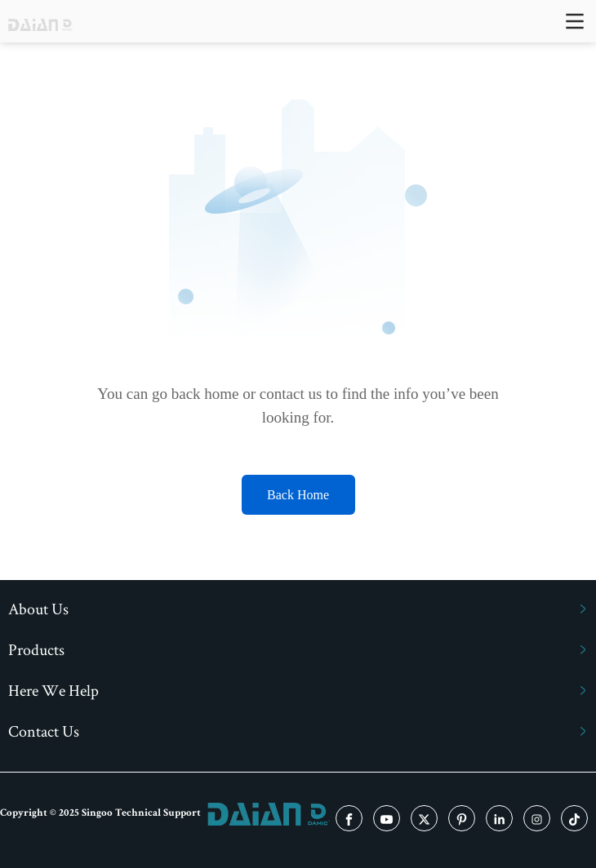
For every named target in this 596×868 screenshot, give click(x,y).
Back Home (298, 495)
